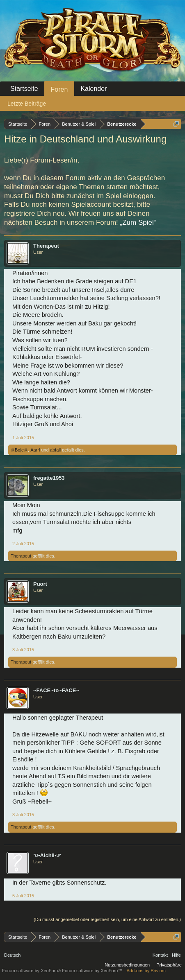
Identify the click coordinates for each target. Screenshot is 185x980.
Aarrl (35, 450)
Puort (40, 584)
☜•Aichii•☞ (47, 855)
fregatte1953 (49, 478)
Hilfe (176, 955)
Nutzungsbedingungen (127, 965)
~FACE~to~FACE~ (56, 690)
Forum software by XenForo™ (92, 971)
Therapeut (46, 246)
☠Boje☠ (19, 450)
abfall (55, 450)
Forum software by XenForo (32, 971)
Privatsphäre (169, 965)
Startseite (24, 89)
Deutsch (12, 955)
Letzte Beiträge (27, 104)
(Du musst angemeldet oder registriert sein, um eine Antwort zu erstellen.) (107, 919)
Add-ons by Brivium (146, 971)
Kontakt (160, 955)
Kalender (94, 89)
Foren (59, 89)
